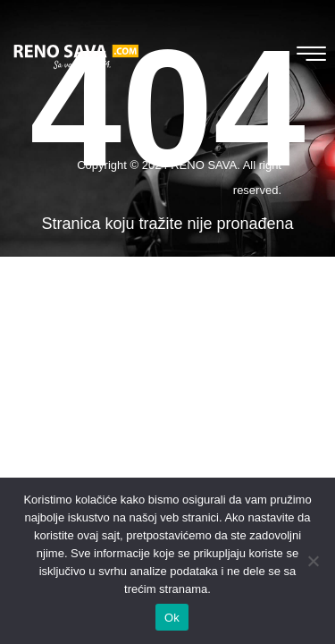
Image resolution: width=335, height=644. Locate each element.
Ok (172, 618)
